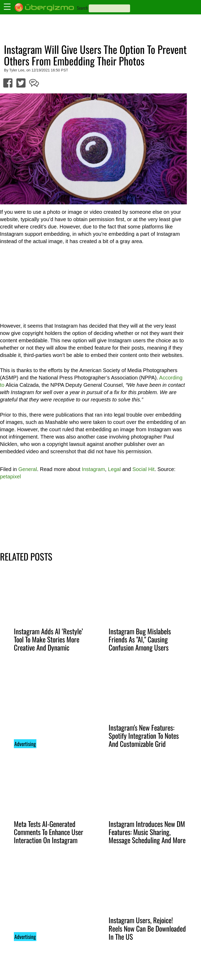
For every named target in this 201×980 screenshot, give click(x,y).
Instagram (93, 469)
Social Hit (143, 469)
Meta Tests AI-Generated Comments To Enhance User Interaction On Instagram (49, 832)
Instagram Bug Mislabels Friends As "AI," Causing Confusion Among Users (140, 639)
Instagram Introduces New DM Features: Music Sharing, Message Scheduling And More (147, 832)
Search (82, 8)
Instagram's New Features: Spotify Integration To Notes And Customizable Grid (144, 736)
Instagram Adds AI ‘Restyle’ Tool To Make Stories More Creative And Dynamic (48, 639)
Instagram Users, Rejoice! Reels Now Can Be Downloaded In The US (147, 928)
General (28, 469)
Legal (114, 469)
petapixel (10, 477)
